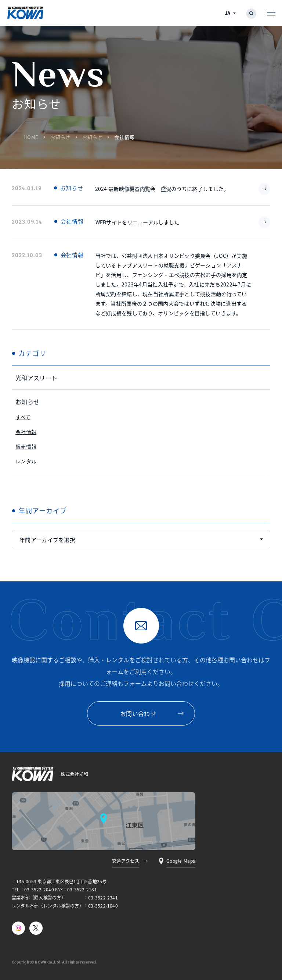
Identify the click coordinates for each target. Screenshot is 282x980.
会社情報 (26, 432)
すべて (23, 417)
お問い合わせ (138, 713)
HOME (31, 137)
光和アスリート (36, 378)
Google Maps (181, 861)
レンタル (26, 461)
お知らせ (60, 137)
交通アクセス (126, 861)
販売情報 (26, 446)
